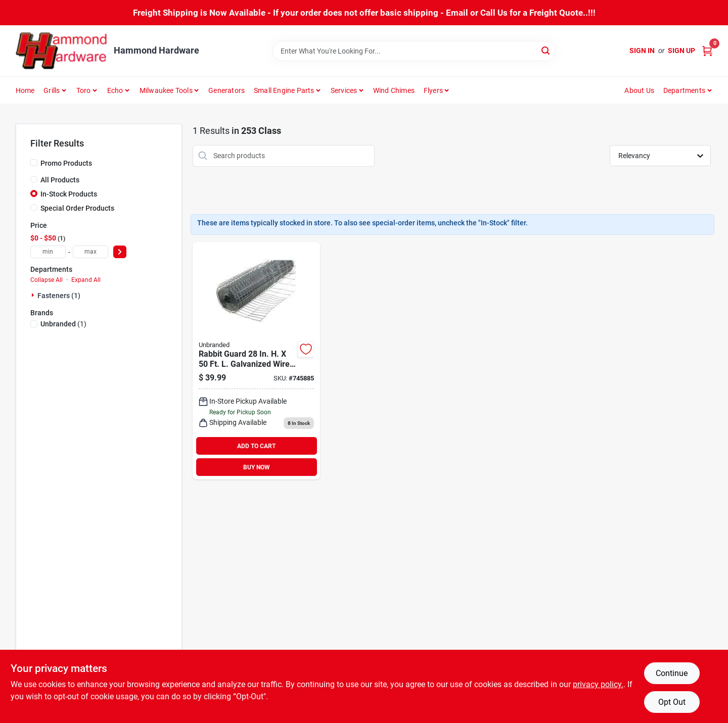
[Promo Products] (34, 163)
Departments (684, 90)
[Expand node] (34, 295)
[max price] (90, 252)
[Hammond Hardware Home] (61, 51)
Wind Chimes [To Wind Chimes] (394, 90)
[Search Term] (414, 51)
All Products (60, 180)
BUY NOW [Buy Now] (257, 467)
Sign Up (681, 51)
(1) (63, 324)
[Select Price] (120, 252)
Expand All (86, 280)
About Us (639, 90)
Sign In (642, 51)
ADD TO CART (256, 446)
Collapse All (47, 280)
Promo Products (66, 163)
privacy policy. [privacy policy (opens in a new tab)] (598, 684)
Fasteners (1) (59, 296)
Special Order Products (77, 208)
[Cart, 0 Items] (707, 51)
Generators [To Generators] (226, 90)
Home (25, 90)
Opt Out (672, 702)
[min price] (48, 252)
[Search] (546, 50)
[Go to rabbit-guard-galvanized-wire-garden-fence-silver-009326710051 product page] (256, 361)
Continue (672, 673)
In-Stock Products (69, 194)
